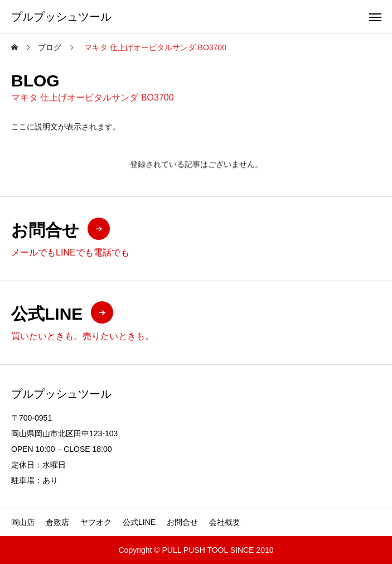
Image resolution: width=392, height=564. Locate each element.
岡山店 (23, 522)
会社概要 (225, 522)
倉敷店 (57, 522)
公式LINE (139, 522)
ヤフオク (96, 522)
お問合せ (182, 522)
